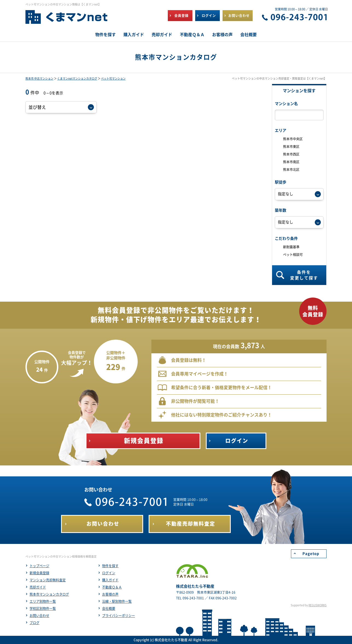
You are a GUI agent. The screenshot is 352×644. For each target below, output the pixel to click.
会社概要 (109, 608)
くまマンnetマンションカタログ (77, 78)
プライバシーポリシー (119, 616)
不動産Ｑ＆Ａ (112, 587)
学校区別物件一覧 (43, 608)
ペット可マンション (113, 78)
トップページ (39, 566)
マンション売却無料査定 (48, 580)
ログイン (109, 573)
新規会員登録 (39, 573)
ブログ (34, 623)
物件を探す (110, 566)
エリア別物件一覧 (43, 601)
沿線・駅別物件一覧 (117, 601)
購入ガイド (110, 580)
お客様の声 (110, 594)
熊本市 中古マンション (39, 78)
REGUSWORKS (318, 605)
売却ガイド (38, 587)
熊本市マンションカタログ (49, 594)
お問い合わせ (39, 616)
